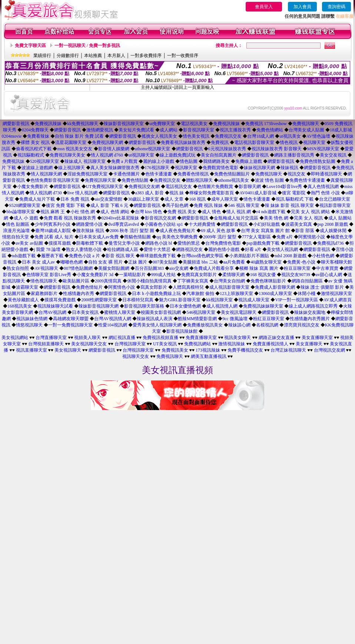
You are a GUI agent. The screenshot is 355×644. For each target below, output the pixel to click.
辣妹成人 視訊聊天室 (85, 161)
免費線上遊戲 (249, 161)
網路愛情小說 (89, 224)
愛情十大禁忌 (157, 249)
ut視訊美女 (290, 136)
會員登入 (264, 7)
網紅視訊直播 (122, 338)
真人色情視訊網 (323, 187)
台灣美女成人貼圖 (306, 130)
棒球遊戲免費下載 (158, 256)
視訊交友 (296, 174)
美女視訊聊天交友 (89, 344)
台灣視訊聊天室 (130, 344)
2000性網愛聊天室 (99, 300)
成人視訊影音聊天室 (229, 287)
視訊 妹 (177, 193)
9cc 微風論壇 (235, 319)
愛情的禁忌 (189, 243)
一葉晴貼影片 (132, 275)
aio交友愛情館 (109, 199)
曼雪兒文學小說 (124, 243)
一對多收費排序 (146, 56)
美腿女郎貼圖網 (114, 268)
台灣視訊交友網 (329, 350)
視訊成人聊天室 (254, 300)
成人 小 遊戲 (26, 218)
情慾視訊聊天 (29, 325)
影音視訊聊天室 (199, 130)
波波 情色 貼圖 (269, 180)
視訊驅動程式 (31, 155)
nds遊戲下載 (24, 256)
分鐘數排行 (68, 56)
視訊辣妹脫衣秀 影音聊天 (277, 149)
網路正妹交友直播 (276, 338)
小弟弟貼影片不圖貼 (249, 256)
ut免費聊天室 (162, 124)
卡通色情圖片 (126, 174)
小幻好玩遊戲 (266, 224)
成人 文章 (174, 199)
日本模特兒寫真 (138, 300)
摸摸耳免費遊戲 (60, 300)
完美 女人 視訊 (308, 218)
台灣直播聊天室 (51, 338)
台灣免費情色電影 (223, 243)
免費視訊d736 (331, 243)
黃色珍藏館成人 (23, 300)
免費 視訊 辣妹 (208, 205)
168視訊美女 (20, 306)
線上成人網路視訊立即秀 (313, 306)
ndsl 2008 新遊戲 (291, 256)
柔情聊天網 (233, 275)
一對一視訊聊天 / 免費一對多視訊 (87, 46)
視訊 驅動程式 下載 (295, 199)
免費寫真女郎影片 (199, 275)
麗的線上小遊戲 (159, 161)
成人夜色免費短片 (177, 231)
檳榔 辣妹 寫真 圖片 (259, 268)
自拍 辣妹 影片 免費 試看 (79, 136)
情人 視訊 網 (239, 212)
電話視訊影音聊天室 (254, 142)
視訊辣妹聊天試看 (55, 306)
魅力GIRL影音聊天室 (180, 300)
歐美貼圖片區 (76, 281)
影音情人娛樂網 (114, 149)
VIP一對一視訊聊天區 (296, 300)
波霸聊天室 (27, 287)
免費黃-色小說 (301, 262)
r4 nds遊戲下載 (271, 212)
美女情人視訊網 (282, 249)
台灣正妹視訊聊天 (288, 350)
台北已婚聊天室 (335, 199)
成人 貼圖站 (340, 218)
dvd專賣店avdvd (124, 224)
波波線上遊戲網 (37, 168)
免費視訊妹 (13, 161)
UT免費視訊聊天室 (104, 187)
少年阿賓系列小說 (53, 224)
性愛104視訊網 (113, 325)
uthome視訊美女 (234, 180)
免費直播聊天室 (201, 338)
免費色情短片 (89, 287)
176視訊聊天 (157, 168)
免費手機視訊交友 (245, 350)
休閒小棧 (306, 294)
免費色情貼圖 (135, 180)
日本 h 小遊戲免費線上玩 (156, 294)
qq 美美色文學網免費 (177, 237)
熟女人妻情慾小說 (84, 249)
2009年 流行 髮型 (220, 237)
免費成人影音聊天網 (275, 287)
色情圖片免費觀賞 (215, 187)
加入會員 (302, 7)
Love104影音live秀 (284, 187)
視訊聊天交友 (136, 356)
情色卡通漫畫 (257, 199)
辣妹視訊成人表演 (155, 319)
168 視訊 (197, 199)
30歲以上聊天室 (143, 199)
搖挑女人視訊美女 (159, 136)
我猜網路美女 (216, 161)
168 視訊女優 (263, 275)
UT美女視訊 (165, 344)
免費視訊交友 (228, 136)
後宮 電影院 (294, 193)
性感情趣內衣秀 (79, 294)
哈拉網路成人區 (123, 249)
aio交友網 (179, 268)
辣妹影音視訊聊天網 (99, 306)
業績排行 (42, 56)
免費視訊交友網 (144, 187)
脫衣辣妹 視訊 (90, 231)
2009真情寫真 (108, 281)
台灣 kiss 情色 (148, 212)
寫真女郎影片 (154, 287)
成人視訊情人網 (222, 306)
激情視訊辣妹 (232, 344)
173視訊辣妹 (208, 350)
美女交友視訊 (333, 155)
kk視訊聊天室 (219, 300)
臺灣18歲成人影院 (53, 231)
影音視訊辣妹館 (182, 331)
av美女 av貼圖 (29, 243)
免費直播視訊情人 (271, 344)
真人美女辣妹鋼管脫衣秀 (115, 168)
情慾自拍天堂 (16, 237)
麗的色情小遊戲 (224, 249)
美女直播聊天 (309, 344)
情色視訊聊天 (44, 281)
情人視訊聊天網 (46, 174)
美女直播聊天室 (317, 338)
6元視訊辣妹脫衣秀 (227, 149)
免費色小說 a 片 (84, 256)
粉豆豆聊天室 (297, 268)
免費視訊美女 (175, 350)
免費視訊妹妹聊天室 (263, 306)
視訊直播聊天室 (31, 350)
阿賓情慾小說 (312, 237)
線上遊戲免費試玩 (177, 155)
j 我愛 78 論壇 (47, 249)
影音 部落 (305, 231)
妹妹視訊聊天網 (259, 168)
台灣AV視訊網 (53, 312)
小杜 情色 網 (83, 212)
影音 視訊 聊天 (120, 256)
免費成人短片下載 (37, 199)
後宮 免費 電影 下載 (65, 205)
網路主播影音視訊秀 (294, 155)
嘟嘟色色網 (72, 262)
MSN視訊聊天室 (323, 149)
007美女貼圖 (165, 262)
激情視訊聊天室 (336, 294)
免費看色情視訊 (193, 174)
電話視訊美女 (194, 124)
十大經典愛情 (202, 224)
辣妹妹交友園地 (310, 312)
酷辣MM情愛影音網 (197, 319)
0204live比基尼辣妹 (120, 218)
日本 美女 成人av (38, 262)
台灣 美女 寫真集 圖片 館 (265, 231)
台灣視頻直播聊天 (46, 344)
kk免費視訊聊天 (83, 124)
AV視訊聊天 (46, 268)
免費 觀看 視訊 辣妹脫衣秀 (70, 218)
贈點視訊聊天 (199, 180)
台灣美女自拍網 (229, 281)
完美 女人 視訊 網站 (310, 212)
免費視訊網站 (198, 344)
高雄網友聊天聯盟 (71, 319)
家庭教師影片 (44, 294)
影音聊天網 (250, 187)
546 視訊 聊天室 (244, 205)
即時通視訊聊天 (326, 174)
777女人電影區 (256, 237)
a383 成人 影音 (150, 193)
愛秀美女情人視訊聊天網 (157, 325)
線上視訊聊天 (72, 168)
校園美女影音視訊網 (161, 312)
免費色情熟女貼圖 (318, 161)
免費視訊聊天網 (107, 142)
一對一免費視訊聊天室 (70, 325)
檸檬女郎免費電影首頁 (212, 193)
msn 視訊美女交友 (75, 149)
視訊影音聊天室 (335, 205)
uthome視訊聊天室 (153, 149)
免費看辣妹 (38, 136)
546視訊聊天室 (201, 312)
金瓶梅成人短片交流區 (236, 218)
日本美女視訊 (85, 312)
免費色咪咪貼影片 (268, 281)
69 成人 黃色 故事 (218, 231)
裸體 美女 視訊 (35, 142)
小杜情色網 (323, 256)
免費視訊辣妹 (48, 124)
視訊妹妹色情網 (32, 319)
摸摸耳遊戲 (60, 243)
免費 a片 (285, 237)
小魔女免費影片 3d (95, 275)
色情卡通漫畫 (159, 174)
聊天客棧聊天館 (336, 262)
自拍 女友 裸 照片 (105, 262)
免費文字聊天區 (30, 46)
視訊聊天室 (314, 142)
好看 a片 (253, 249)
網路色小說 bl (159, 243)
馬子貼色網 (177, 205)
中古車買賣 (327, 268)
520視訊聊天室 (44, 161)
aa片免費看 (234, 262)
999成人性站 (163, 275)
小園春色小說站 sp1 (164, 224)
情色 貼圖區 (18, 224)
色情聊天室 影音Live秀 (49, 275)
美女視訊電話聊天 (239, 312)
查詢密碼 (336, 7)
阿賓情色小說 (122, 287)
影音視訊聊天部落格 (144, 306)
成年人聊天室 (225, 199)
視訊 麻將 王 (53, 212)
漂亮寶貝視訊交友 (302, 325)
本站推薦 (93, 56)
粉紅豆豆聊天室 (269, 319)
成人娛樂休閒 (333, 231)
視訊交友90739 (296, 275)
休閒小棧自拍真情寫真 (149, 281)
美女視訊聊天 (68, 350)
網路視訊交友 (189, 249)
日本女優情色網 (185, 306)
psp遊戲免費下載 (263, 243)
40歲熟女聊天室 (266, 262)
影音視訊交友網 (160, 218)
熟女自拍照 (18, 268)
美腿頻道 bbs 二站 (200, 262)
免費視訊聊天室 (100, 180)
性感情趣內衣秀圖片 (310, 319)
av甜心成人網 (329, 275)
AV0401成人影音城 (258, 193)
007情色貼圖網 (78, 268)
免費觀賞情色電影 (220, 168)
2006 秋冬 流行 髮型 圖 (132, 231)
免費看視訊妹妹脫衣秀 (183, 142)
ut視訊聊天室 (141, 155)
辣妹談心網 (239, 325)
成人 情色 (211, 212)
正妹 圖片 (138, 262)
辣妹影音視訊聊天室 (124, 124)
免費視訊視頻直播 (160, 338)
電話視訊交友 (179, 187)
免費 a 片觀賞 (124, 161)
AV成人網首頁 (338, 300)
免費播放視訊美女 (205, 325)
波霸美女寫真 (299, 224)
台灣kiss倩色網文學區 (203, 256)
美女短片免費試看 (136, 130)
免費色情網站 (270, 130)
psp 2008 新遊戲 (333, 224)
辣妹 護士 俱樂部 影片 (322, 287)
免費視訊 (220, 142)
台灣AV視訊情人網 (113, 319)
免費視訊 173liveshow (266, 124)
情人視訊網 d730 (46, 193)
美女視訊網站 (15, 338)
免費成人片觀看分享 (214, 268)
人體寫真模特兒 (188, 287)
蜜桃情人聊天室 (120, 312)
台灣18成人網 (261, 136)
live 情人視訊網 (82, 193)
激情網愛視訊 (100, 130)
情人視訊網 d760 (107, 155)
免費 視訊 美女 (182, 212)
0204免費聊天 (35, 130)
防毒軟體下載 (90, 243)
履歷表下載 (52, 256)
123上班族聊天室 (236, 294)
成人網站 (169, 130)
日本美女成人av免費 (99, 237)
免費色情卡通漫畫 (307, 180)
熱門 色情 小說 (325, 193)
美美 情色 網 (276, 218)
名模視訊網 (267, 325)
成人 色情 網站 (115, 212)
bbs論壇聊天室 (21, 212)
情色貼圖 (189, 161)
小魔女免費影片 (33, 187)
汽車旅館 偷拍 (200, 294)
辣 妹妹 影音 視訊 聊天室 (289, 205)
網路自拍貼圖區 (307, 281)
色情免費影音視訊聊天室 (55, 180)
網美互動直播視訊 (209, 356)
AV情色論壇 (318, 136)
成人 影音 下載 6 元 (109, 205)
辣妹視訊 (289, 168)
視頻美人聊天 (87, 338)
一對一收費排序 (183, 56)
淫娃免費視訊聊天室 (87, 174)
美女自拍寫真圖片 (219, 155)
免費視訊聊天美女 (67, 155)
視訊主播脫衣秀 (235, 130)
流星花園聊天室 (71, 142)
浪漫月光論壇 (16, 231)
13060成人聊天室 (275, 294)
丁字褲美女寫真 (193, 281)
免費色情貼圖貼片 (232, 174)
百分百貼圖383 (149, 268)
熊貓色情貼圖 (137, 237)
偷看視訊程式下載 (34, 149)
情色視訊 (289, 142)
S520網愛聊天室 (25, 205)
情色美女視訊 (196, 136)
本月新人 (116, 56)
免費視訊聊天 (306, 124)
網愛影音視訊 (16, 124)
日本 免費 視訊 (75, 199)
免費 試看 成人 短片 (54, 237)
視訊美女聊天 (238, 338)
